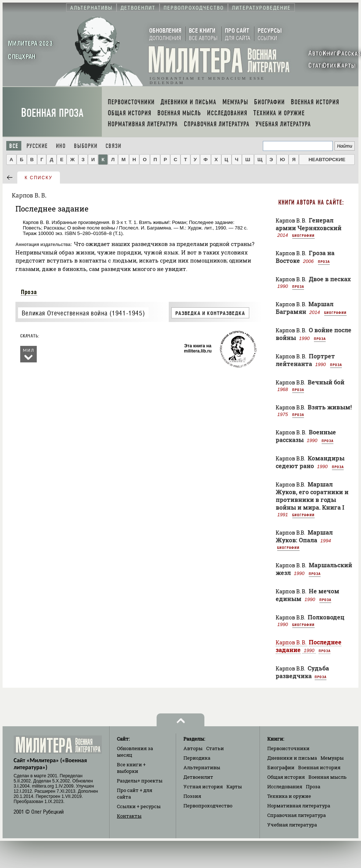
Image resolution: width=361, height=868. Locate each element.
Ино (61, 146)
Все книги (131, 768)
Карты (234, 786)
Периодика (197, 758)
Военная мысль (328, 777)
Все (14, 146)
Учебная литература (292, 825)
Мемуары (332, 758)
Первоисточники (288, 748)
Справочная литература (296, 815)
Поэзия (192, 796)
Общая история (286, 777)
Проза (29, 292)
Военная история (319, 767)
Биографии (303, 235)
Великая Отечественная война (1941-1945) (83, 313)
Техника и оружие (289, 796)
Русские (37, 146)
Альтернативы (202, 767)
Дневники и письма (292, 758)
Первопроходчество (208, 806)
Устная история (203, 786)
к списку (39, 178)
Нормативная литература (299, 806)
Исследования (285, 786)
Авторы (193, 748)
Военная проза (52, 113)
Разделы (140, 781)
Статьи (215, 748)
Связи (113, 146)
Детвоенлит (198, 777)
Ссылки (139, 806)
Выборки (86, 146)
